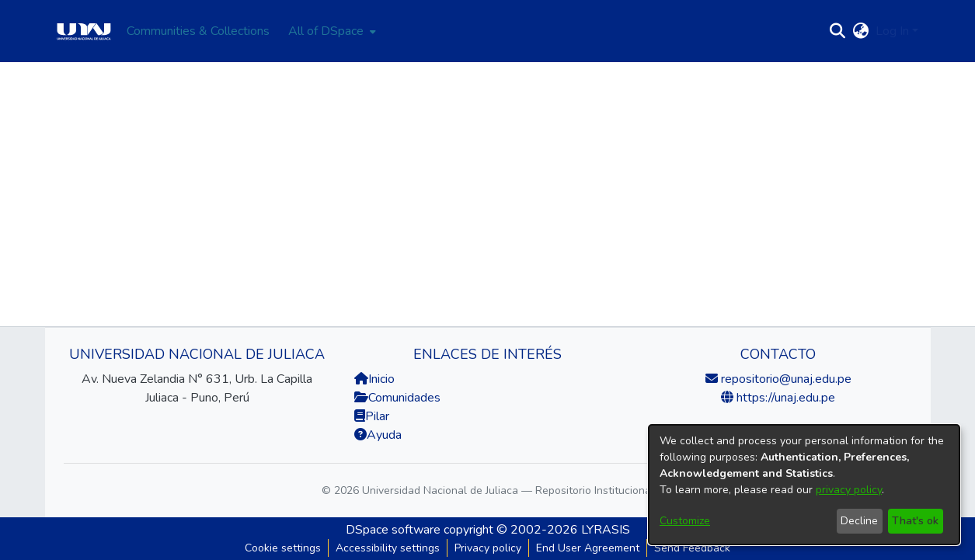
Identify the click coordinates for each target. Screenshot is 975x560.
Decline (859, 521)
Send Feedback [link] (692, 548)
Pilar (377, 416)
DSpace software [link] (393, 530)
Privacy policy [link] (488, 548)
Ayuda (378, 435)
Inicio (374, 379)
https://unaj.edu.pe (784, 398)
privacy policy (849, 490)
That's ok (915, 521)
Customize (685, 521)
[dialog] (804, 485)
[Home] (84, 31)
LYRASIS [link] (606, 530)
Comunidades (397, 398)
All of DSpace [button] (326, 31)
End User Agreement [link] (588, 548)
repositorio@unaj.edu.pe (785, 379)
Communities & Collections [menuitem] (198, 31)
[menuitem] (331, 31)
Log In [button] (894, 31)
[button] (838, 31)
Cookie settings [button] (283, 548)
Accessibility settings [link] (388, 548)
